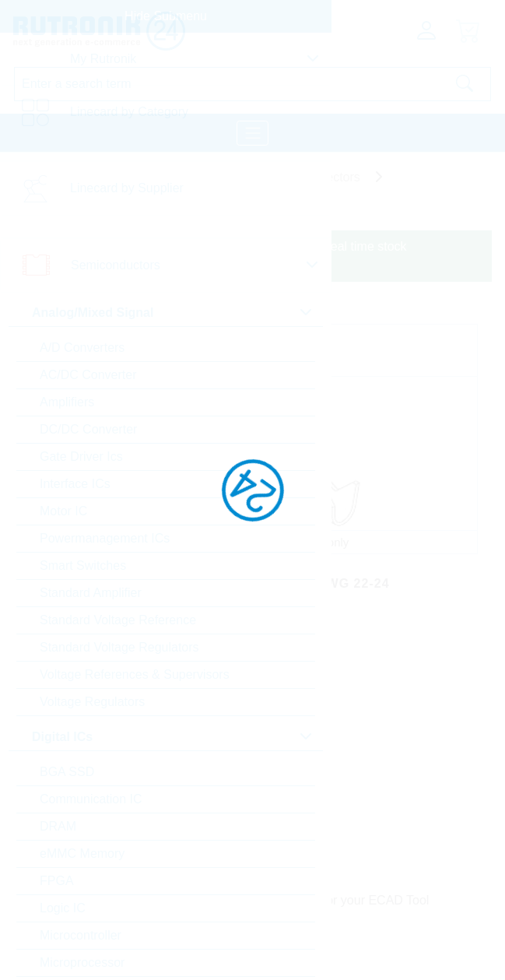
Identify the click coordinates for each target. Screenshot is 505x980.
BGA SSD (67, 772)
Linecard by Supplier (127, 188)
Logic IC (63, 908)
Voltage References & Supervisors (135, 674)
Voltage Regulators (92, 702)
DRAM (58, 826)
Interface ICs (75, 484)
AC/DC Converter (88, 375)
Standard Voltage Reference (118, 620)
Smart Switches (83, 566)
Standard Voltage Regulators (119, 647)
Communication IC (91, 799)
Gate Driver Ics (81, 457)
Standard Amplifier (91, 593)
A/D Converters (82, 348)
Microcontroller (81, 935)
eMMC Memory (82, 854)
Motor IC (63, 511)
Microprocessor (82, 962)
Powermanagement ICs (105, 538)
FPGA (57, 881)
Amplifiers (67, 402)
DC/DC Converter (88, 429)
